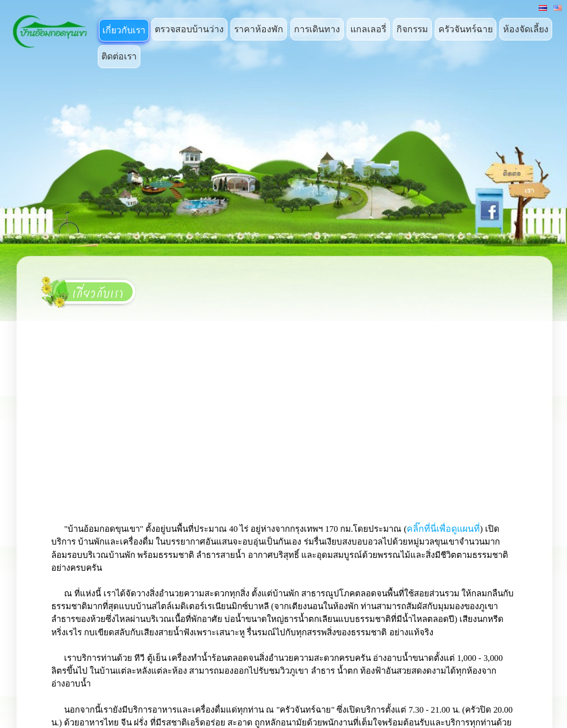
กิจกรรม (412, 29)
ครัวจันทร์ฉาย (466, 29)
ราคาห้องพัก (259, 29)
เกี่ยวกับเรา (124, 30)
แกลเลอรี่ (368, 29)
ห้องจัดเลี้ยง (526, 29)
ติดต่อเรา (119, 56)
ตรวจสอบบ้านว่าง (189, 29)
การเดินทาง (317, 29)
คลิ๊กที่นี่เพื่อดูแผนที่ (443, 529)
